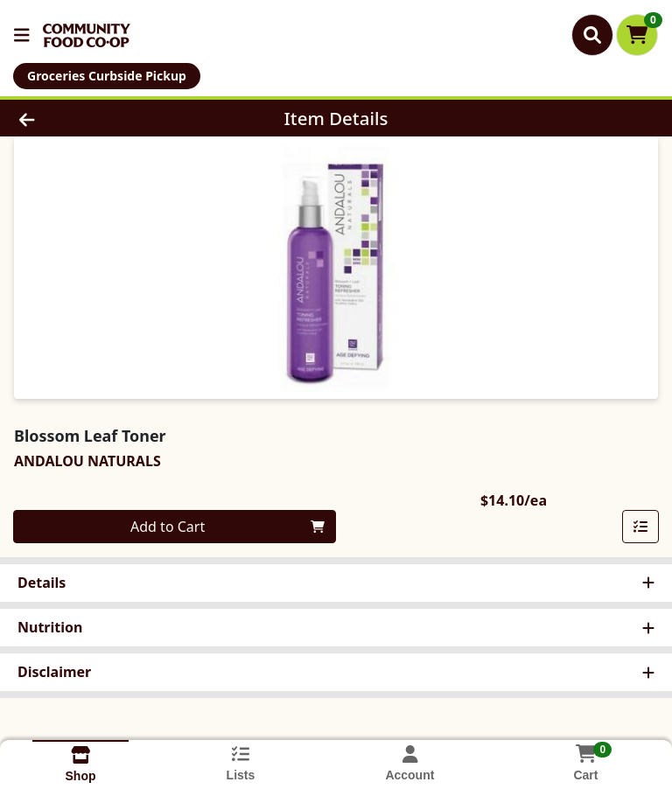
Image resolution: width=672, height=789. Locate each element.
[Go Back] (94, 118)
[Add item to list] (640, 527)
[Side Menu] (22, 35)
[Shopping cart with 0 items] (637, 35)
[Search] (592, 35)
